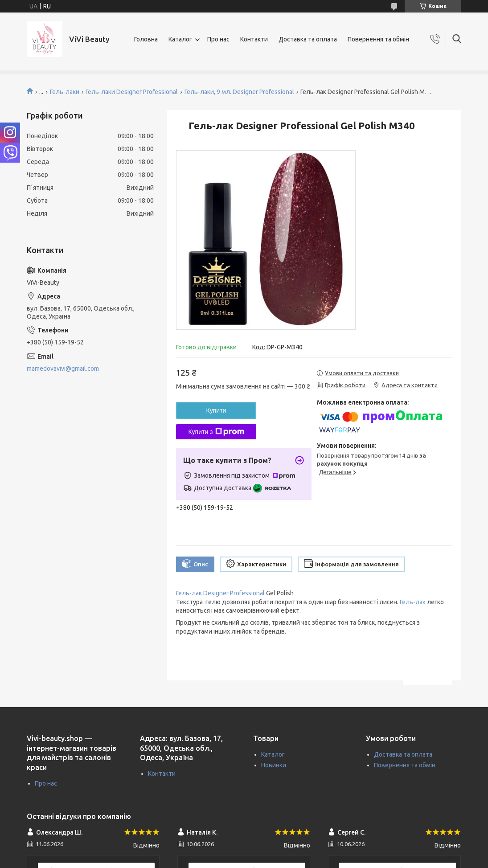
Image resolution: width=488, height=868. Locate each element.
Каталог (180, 39)
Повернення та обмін (378, 39)
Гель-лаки (65, 92)
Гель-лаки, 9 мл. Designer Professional (239, 92)
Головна (146, 39)
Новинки (274, 765)
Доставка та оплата (308, 39)
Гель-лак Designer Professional (220, 593)
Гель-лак (413, 602)
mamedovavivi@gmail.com (63, 368)
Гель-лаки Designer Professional (132, 92)
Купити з (216, 432)
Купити (216, 410)
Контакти (254, 39)
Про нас (218, 39)
